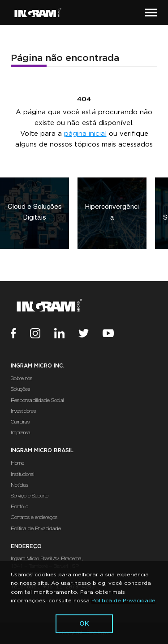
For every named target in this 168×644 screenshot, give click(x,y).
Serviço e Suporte (30, 496)
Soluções (20, 389)
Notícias (19, 485)
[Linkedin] (66, 335)
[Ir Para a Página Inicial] (38, 13)
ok (84, 624)
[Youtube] (115, 335)
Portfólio (19, 507)
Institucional (23, 475)
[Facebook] (20, 335)
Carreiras (20, 422)
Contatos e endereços (34, 518)
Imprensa (21, 433)
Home (17, 463)
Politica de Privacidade (123, 601)
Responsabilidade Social (37, 401)
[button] (151, 13)
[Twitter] (90, 335)
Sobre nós (22, 379)
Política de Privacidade (36, 529)
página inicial (85, 134)
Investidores (23, 411)
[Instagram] (42, 335)
